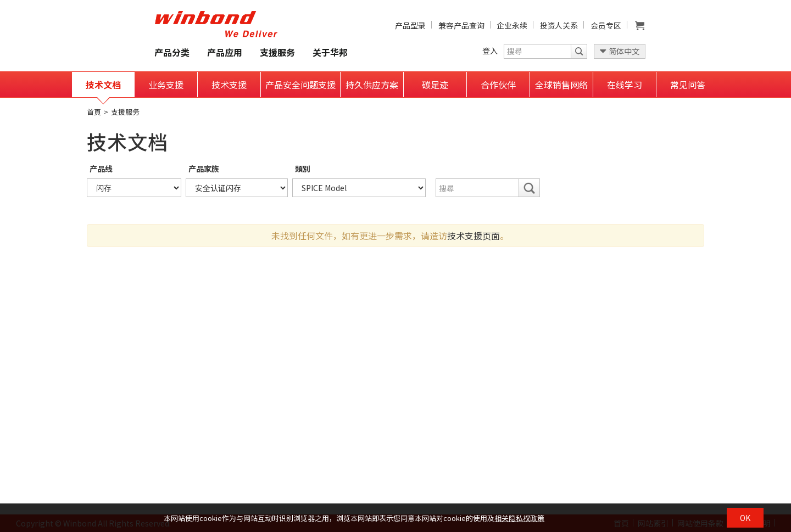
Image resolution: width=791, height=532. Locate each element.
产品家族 (204, 169)
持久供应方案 (372, 85)
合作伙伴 (498, 85)
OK (745, 518)
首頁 (94, 112)
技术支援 (229, 85)
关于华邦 (330, 52)
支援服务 (277, 52)
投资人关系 (559, 25)
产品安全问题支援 (300, 85)
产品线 (101, 169)
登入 (490, 51)
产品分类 (172, 52)
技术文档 (103, 85)
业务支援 (166, 85)
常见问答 (688, 85)
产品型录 (410, 25)
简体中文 (624, 51)
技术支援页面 (474, 236)
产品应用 (225, 52)
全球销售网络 (561, 85)
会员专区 (606, 25)
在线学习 (625, 85)
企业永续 (512, 25)
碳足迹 (435, 85)
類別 (303, 169)
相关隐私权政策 (519, 518)
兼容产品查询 (461, 25)
